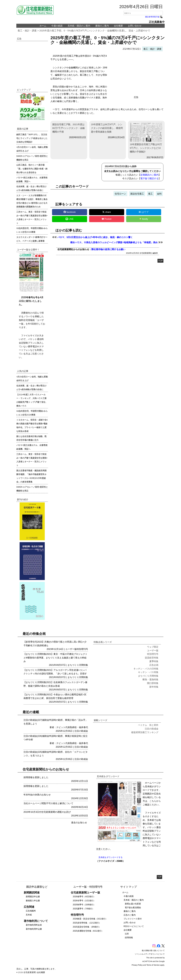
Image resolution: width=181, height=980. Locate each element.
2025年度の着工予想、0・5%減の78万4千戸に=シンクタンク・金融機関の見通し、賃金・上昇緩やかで (95, 31)
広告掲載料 (31, 911)
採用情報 (129, 938)
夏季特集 (154, 661)
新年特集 (154, 687)
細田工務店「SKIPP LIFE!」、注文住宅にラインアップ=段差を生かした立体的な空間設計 (32, 138)
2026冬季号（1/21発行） (84, 901)
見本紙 (29, 915)
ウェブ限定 (153, 647)
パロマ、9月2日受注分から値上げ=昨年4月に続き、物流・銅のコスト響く (95, 237)
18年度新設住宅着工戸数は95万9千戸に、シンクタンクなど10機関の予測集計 (146, 138)
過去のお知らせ (79, 823)
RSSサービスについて (134, 926)
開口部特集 (153, 683)
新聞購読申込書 (33, 897)
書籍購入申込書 (33, 901)
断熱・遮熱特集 (150, 680)
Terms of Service (153, 965)
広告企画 (154, 665)
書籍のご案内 (102, 26)
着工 (150, 194)
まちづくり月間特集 (78, 665)
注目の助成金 (81, 731)
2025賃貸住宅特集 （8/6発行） (87, 927)
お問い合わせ (135, 26)
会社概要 (118, 26)
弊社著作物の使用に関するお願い (108, 249)
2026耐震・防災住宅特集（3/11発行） (90, 919)
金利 (159, 194)
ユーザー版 (71, 649)
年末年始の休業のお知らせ (37, 795)
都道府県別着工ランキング (145, 732)
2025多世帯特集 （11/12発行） (87, 923)
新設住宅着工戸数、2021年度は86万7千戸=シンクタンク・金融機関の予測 (68, 128)
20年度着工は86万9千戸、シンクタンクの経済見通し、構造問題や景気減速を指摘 (107, 128)
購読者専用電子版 (154, 17)
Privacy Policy (137, 965)
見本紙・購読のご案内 (79, 26)
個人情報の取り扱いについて (153, 950)
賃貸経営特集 (152, 658)
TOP (160, 261)
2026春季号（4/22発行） (84, 897)
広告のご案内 (130, 915)
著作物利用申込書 (34, 929)
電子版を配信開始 (133, 908)
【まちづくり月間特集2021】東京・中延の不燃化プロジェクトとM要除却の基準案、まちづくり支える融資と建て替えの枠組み (55, 658)
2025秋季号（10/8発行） (84, 905)
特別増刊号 (82, 649)
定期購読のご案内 (149, 175)
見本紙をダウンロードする (110, 857)
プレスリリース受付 (133, 919)
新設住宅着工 (137, 194)
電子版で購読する (149, 178)
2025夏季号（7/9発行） (83, 909)
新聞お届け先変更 (133, 904)
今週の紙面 (57, 26)
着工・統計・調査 (27, 31)
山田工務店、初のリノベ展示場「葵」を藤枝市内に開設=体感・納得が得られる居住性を (32, 169)
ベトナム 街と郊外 (148, 725)
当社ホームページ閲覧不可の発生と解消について (48, 803)
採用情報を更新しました (36, 777)
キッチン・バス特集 (148, 672)
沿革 (127, 934)
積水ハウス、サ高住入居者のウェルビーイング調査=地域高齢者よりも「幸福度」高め (114, 242)
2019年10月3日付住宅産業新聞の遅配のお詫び (47, 812)
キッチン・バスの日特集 (146, 669)
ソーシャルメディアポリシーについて (150, 954)
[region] (136, 74)
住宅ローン (120, 194)
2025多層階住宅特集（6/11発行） (88, 931)
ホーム (43, 26)
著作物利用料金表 (34, 925)
